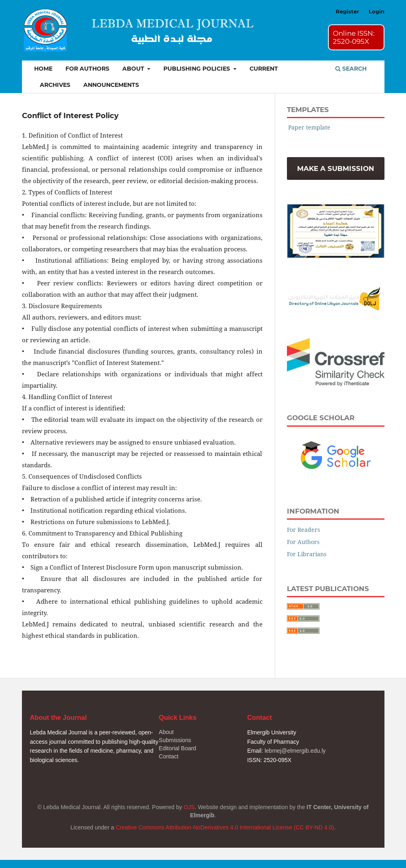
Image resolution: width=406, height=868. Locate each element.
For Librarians (307, 554)
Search (351, 69)
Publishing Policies (198, 69)
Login (377, 11)
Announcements (111, 85)
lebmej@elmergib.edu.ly (295, 751)
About (134, 69)
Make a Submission (336, 168)
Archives (55, 85)
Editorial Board (178, 748)
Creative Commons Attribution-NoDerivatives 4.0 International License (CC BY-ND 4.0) (225, 827)
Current (264, 69)
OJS (189, 807)
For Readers (303, 530)
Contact (169, 756)
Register (347, 11)
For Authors (87, 69)
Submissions (175, 740)
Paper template (309, 127)
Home (43, 69)
